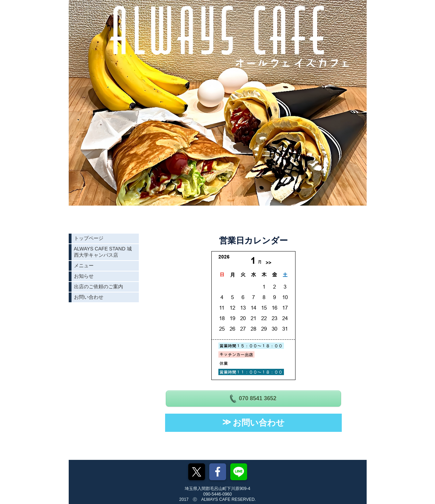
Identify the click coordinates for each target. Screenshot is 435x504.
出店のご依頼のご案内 (98, 286)
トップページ (89, 238)
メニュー (84, 265)
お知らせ (84, 276)
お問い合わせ (89, 297)
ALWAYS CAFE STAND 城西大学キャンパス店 (103, 252)
